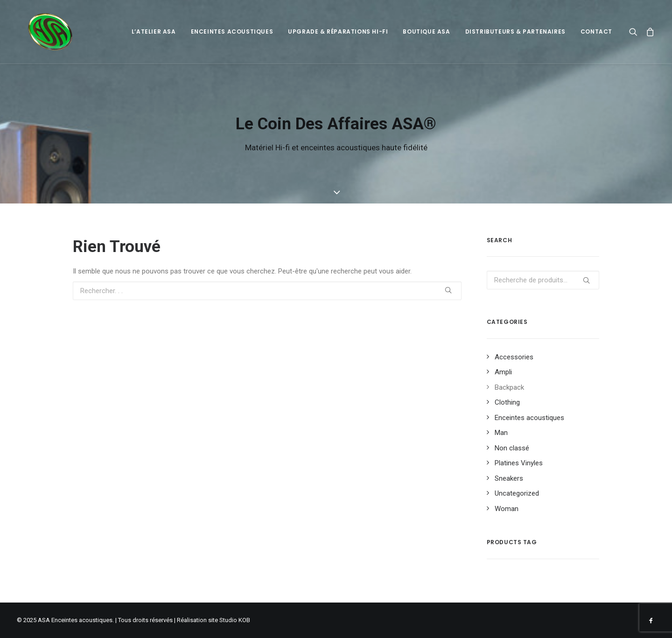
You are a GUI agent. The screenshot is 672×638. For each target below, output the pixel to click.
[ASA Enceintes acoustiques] (40, 32)
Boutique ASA (426, 32)
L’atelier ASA (154, 32)
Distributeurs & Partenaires (515, 32)
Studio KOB (235, 620)
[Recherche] (635, 32)
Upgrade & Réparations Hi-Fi (338, 32)
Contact (596, 32)
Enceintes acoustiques (232, 32)
